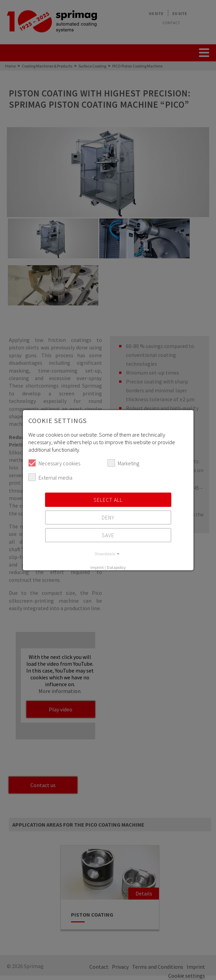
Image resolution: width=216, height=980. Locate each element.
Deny (108, 517)
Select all (108, 500)
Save (108, 535)
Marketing (123, 463)
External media (50, 477)
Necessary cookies (54, 463)
